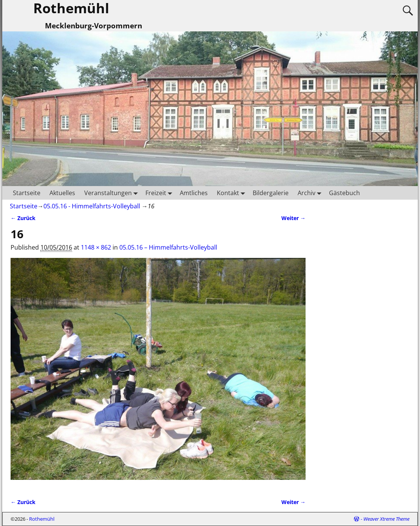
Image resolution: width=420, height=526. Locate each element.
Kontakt (232, 193)
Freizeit (160, 193)
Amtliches (194, 193)
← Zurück (23, 218)
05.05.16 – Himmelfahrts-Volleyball (168, 247)
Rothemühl (42, 519)
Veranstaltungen (113, 193)
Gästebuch (344, 193)
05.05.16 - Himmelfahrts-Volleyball (92, 206)
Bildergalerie (271, 193)
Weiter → (293, 218)
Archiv (311, 193)
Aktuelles (62, 193)
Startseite (27, 193)
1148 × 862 (96, 247)
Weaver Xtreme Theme (386, 519)
